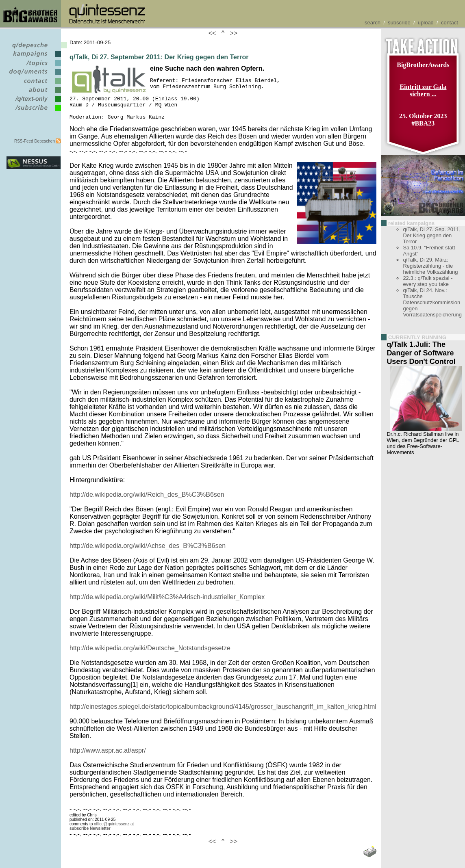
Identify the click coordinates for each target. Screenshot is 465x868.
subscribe (399, 23)
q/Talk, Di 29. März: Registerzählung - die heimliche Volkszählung (430, 266)
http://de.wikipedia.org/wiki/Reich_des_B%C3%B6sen (147, 503)
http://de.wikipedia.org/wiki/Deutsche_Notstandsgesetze (150, 657)
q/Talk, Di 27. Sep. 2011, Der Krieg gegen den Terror (432, 235)
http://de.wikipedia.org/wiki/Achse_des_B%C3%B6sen (148, 554)
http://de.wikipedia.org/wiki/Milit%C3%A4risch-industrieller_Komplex (167, 605)
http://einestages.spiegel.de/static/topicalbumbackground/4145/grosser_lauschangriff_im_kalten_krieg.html (223, 715)
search (373, 23)
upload (426, 23)
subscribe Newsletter (90, 837)
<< (214, 33)
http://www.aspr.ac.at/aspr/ (108, 759)
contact (450, 23)
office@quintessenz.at (114, 832)
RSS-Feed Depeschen (35, 141)
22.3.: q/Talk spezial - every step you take (428, 281)
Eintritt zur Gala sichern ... (423, 90)
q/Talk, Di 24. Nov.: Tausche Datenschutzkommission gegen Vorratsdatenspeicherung (432, 302)
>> (232, 33)
